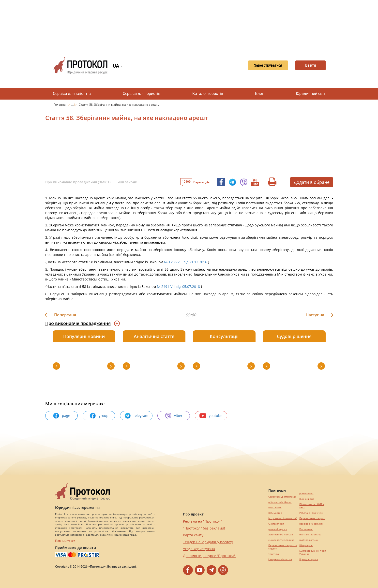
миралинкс (275, 507)
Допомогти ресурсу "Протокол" (209, 556)
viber (174, 416)
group (99, 416)
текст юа (274, 554)
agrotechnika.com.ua (281, 535)
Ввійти (308, 65)
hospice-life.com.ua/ (311, 524)
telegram (136, 416)
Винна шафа (307, 499)
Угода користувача (199, 549)
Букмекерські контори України (313, 552)
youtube (211, 416)
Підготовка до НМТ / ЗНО (312, 506)
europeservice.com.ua (281, 540)
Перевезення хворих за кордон (283, 547)
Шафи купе (306, 545)
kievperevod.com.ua (280, 559)
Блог (259, 94)
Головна (60, 105)
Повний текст (65, 541)
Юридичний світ (311, 94)
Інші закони (127, 182)
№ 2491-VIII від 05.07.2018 (178, 287)
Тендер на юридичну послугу (208, 542)
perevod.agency (278, 529)
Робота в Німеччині (311, 513)
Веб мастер (275, 513)
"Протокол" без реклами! (204, 528)
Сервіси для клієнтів (72, 94)
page (61, 416)
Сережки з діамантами (282, 497)
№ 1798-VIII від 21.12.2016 (186, 262)
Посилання (306, 529)
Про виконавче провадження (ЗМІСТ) (78, 182)
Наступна (315, 315)
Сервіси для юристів (142, 94)
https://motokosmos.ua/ (283, 518)
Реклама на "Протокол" (203, 521)
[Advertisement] (189, 25)
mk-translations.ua (310, 535)
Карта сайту (193, 535)
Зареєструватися (261, 65)
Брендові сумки (309, 559)
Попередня (65, 315)
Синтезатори (276, 524)
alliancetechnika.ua (280, 502)
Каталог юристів (208, 94)
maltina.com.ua (309, 540)
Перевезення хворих (312, 518)
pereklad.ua (306, 493)
